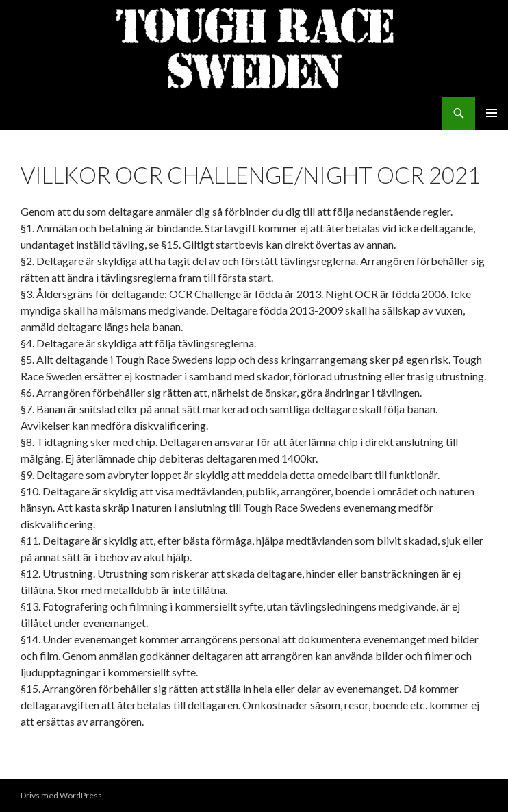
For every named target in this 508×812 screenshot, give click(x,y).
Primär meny (492, 113)
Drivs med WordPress (61, 795)
